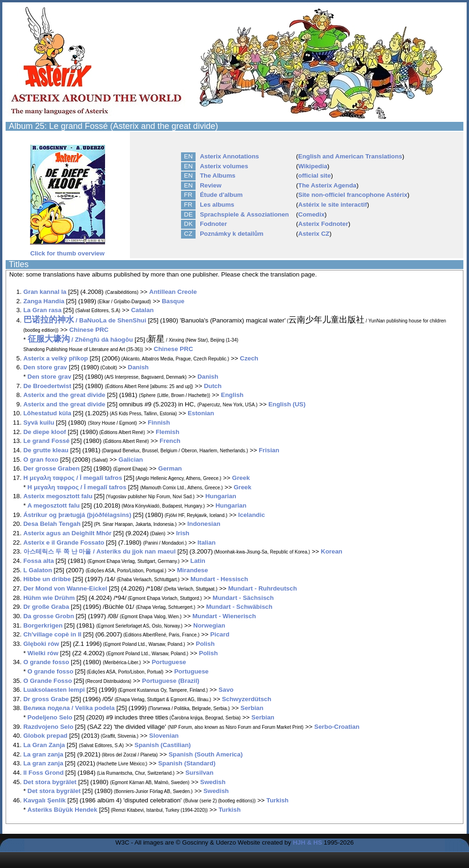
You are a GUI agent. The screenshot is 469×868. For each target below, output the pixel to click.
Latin (198, 561)
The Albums (218, 176)
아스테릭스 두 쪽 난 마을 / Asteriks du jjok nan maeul (100, 551)
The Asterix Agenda (327, 185)
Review (211, 185)
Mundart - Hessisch (219, 579)
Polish (205, 644)
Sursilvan (199, 773)
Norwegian (209, 625)
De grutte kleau (46, 450)
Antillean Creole (173, 292)
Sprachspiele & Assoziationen (244, 214)
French (170, 441)
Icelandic (252, 515)
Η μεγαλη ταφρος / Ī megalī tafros (73, 478)
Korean (332, 551)
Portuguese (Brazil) (171, 681)
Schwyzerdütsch (246, 699)
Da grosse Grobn (49, 616)
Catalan (142, 310)
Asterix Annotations (229, 156)
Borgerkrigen (43, 625)
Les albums (217, 205)
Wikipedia (313, 166)
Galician (131, 460)
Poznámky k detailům (232, 234)
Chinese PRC (89, 330)
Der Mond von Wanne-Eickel (65, 588)
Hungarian (221, 496)
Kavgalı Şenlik (45, 800)
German (170, 468)
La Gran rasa (43, 310)
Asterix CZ (314, 234)
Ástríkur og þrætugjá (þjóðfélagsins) (78, 515)
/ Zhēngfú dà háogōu (80, 340)
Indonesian (204, 524)
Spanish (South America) (205, 754)
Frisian (269, 450)
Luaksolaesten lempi (54, 690)
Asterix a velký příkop (56, 358)
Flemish (167, 432)
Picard (220, 634)
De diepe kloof (45, 432)
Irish (183, 533)
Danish (138, 367)
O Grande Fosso (48, 681)
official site (315, 176)
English (232, 395)
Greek (241, 478)
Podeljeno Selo (50, 717)
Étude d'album (221, 195)
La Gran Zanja (44, 745)
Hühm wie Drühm (49, 598)
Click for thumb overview (68, 250)
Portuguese (169, 662)
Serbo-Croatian (337, 727)
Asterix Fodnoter (323, 224)
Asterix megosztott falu (58, 496)
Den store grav (45, 367)
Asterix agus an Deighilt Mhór (68, 533)
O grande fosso (46, 662)
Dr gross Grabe (46, 699)
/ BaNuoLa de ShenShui (85, 320)
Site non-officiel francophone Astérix (353, 195)
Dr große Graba (46, 607)
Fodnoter (213, 224)
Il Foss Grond (44, 773)
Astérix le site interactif (333, 205)
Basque (173, 301)
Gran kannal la (45, 292)
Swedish (213, 782)
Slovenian (164, 736)
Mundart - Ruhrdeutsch (262, 588)
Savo (226, 690)
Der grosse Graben (52, 468)
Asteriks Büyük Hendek (63, 810)
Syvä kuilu (39, 423)
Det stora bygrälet (50, 782)
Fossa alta (39, 561)
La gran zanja (43, 754)
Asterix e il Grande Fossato (64, 542)
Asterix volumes (224, 166)
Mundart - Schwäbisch (239, 607)
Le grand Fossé (47, 441)
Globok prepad (45, 736)
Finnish (159, 423)
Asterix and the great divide (64, 395)
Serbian (252, 708)
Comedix (311, 214)
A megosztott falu (54, 505)
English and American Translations (350, 156)
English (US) (287, 404)
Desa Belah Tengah (52, 524)
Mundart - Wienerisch (224, 616)
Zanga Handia (44, 301)
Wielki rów (43, 653)
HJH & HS (307, 842)
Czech (249, 358)
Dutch (213, 386)
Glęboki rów (41, 644)
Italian (207, 542)
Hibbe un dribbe (47, 579)
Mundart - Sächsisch (243, 598)
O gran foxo (41, 460)
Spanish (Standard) (187, 763)
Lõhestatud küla (47, 413)
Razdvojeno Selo (49, 727)
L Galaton (38, 570)
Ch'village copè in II (53, 634)
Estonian (201, 413)
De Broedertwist (47, 386)
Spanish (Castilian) (163, 745)
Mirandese (193, 570)
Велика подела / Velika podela (69, 708)
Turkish (277, 800)
